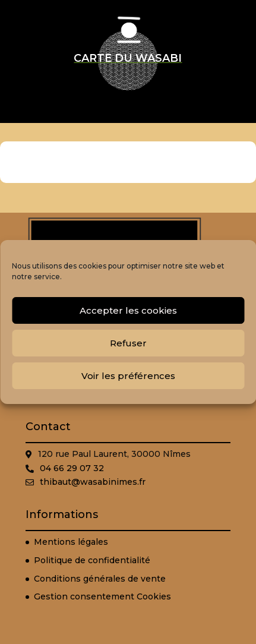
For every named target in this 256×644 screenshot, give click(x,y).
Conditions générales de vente (100, 579)
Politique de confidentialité (92, 560)
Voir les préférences (128, 376)
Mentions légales (71, 542)
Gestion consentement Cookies (102, 596)
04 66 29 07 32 (72, 468)
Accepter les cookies (128, 310)
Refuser (128, 343)
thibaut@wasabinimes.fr (93, 482)
